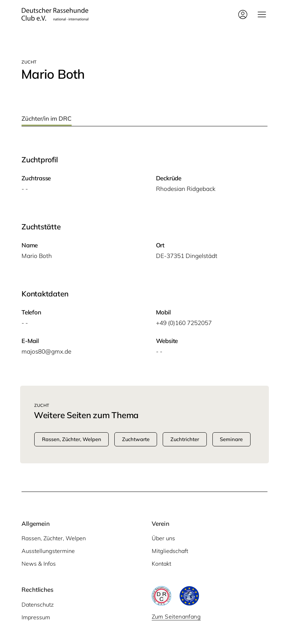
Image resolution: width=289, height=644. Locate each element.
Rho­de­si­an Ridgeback (186, 189)
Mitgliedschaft (170, 551)
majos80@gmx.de (46, 351)
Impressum (36, 617)
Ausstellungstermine (48, 551)
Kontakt (161, 564)
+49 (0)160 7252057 (184, 323)
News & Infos (39, 564)
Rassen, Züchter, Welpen (54, 538)
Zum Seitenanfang (176, 616)
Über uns (163, 538)
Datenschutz (38, 604)
